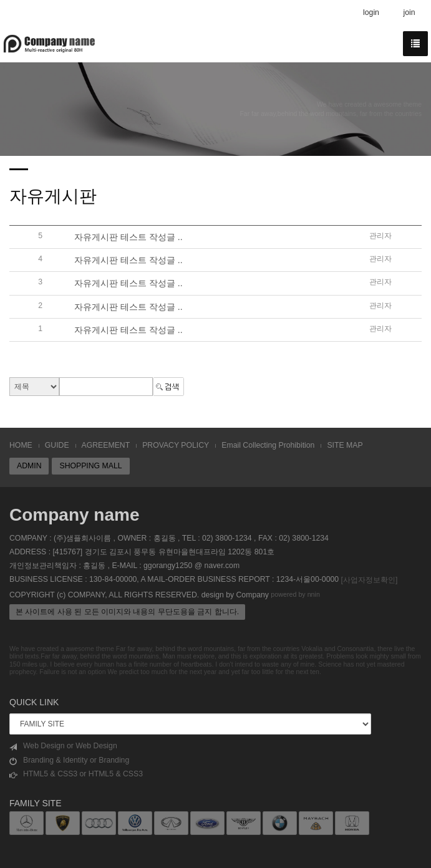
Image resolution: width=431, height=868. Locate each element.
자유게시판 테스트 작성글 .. (128, 237)
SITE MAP (345, 445)
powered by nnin (295, 594)
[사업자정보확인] (369, 580)
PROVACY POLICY (176, 445)
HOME (21, 445)
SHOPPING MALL (90, 466)
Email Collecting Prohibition (268, 445)
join (409, 12)
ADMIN (29, 466)
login (371, 12)
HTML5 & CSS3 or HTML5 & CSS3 (76, 774)
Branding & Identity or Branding (69, 760)
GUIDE (57, 445)
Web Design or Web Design (63, 746)
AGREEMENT (106, 445)
